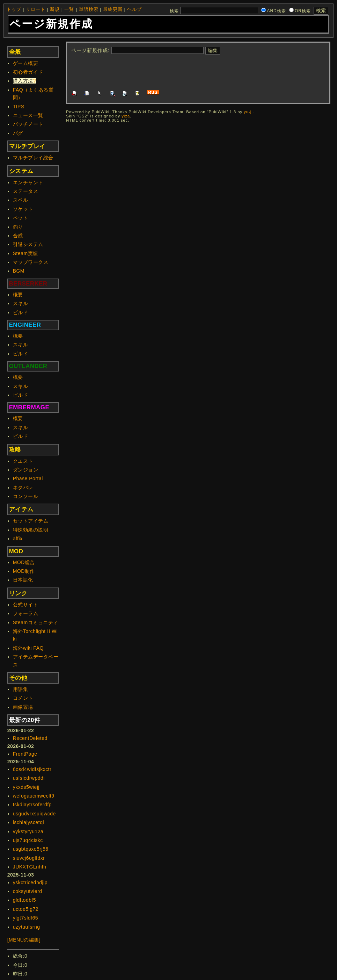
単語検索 (89, 9)
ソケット (23, 209)
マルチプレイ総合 (33, 158)
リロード (36, 9)
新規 (55, 9)
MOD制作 (24, 571)
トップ (14, 9)
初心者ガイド (28, 72)
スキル (21, 303)
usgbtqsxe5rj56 (31, 849)
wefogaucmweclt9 (34, 796)
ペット (21, 218)
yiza (126, 116)
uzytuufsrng (27, 927)
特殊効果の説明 (31, 530)
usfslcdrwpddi (29, 778)
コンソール (26, 496)
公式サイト (26, 605)
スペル (21, 200)
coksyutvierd (28, 891)
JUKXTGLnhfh (30, 867)
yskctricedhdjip (30, 882)
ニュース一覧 (28, 115)
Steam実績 (25, 253)
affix (18, 539)
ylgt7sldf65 (25, 918)
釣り (18, 227)
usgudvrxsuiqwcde (34, 814)
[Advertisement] (198, 71)
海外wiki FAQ (28, 648)
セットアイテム (31, 521)
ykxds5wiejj (26, 787)
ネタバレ (23, 488)
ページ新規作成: (90, 50)
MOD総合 (24, 562)
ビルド (21, 312)
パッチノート (28, 124)
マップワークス (31, 262)
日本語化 (23, 580)
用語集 (21, 689)
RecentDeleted (30, 738)
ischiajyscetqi (28, 822)
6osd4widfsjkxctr (32, 769)
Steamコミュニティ (36, 622)
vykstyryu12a (28, 831)
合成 (18, 236)
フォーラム (26, 613)
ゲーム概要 (26, 63)
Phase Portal (28, 478)
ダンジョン (26, 470)
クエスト (23, 461)
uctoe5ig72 (26, 909)
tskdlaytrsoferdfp (32, 805)
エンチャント (28, 182)
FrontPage (25, 754)
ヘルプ (134, 9)
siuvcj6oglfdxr (29, 858)
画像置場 (23, 707)
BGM (19, 271)
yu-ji (248, 112)
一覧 (69, 9)
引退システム (28, 244)
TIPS (19, 107)
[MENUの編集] (24, 940)
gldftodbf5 (25, 900)
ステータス (26, 191)
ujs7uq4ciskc (28, 840)
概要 (18, 295)
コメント (23, 698)
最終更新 (113, 9)
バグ (18, 133)
